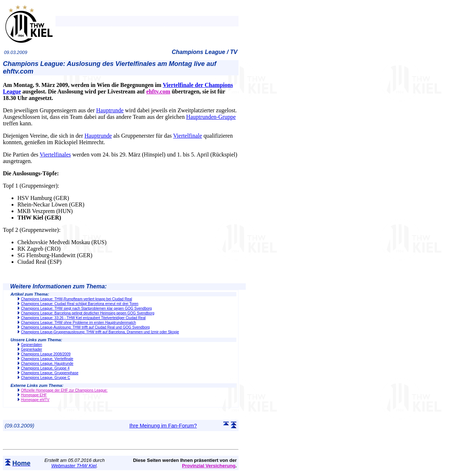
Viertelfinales (55, 155)
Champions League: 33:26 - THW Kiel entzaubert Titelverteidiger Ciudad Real (83, 318)
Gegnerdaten (32, 345)
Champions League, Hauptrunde (47, 364)
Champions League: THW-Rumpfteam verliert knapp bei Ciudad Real (76, 299)
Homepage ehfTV (35, 400)
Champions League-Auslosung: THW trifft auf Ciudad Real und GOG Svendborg (85, 327)
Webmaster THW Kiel (74, 466)
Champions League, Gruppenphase (50, 373)
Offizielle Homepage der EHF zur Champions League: (64, 390)
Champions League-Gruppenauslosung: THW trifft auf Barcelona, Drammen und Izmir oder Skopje (100, 332)
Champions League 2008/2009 (46, 354)
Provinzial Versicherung (209, 466)
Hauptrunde (110, 110)
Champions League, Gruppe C (46, 378)
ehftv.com (158, 91)
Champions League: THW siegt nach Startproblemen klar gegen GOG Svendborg (86, 308)
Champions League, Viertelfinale (47, 359)
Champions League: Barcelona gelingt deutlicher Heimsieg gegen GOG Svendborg (88, 313)
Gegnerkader (32, 349)
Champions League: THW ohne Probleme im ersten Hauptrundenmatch (78, 323)
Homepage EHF (34, 395)
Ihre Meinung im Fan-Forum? (163, 426)
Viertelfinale (187, 136)
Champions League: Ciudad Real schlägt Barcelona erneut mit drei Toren (80, 304)
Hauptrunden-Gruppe (211, 117)
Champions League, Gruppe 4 (45, 368)
